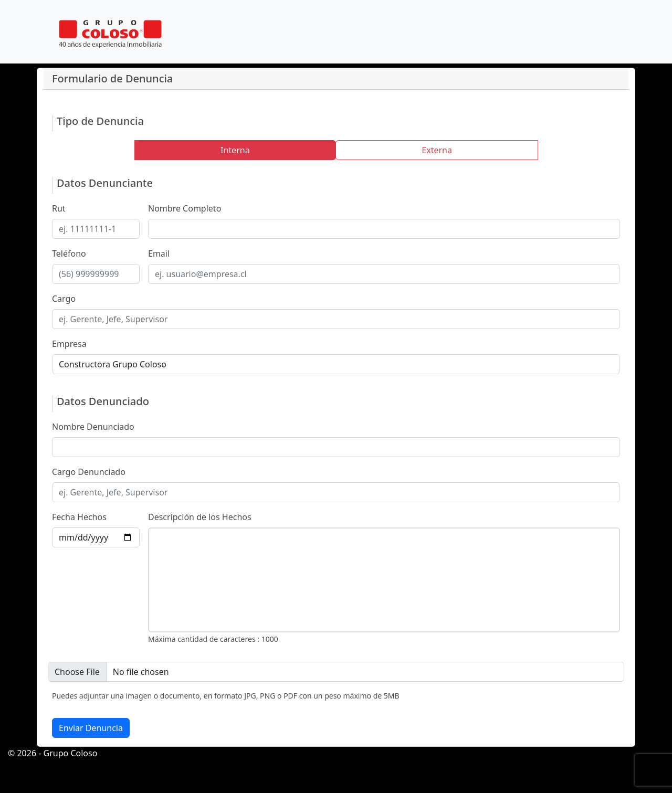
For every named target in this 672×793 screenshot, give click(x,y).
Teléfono (69, 253)
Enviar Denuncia (91, 728)
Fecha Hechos (79, 517)
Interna (235, 150)
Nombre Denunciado (93, 427)
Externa (437, 150)
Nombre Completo (185, 208)
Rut (59, 208)
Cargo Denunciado (89, 472)
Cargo (64, 299)
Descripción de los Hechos (200, 517)
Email (159, 253)
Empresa (69, 344)
